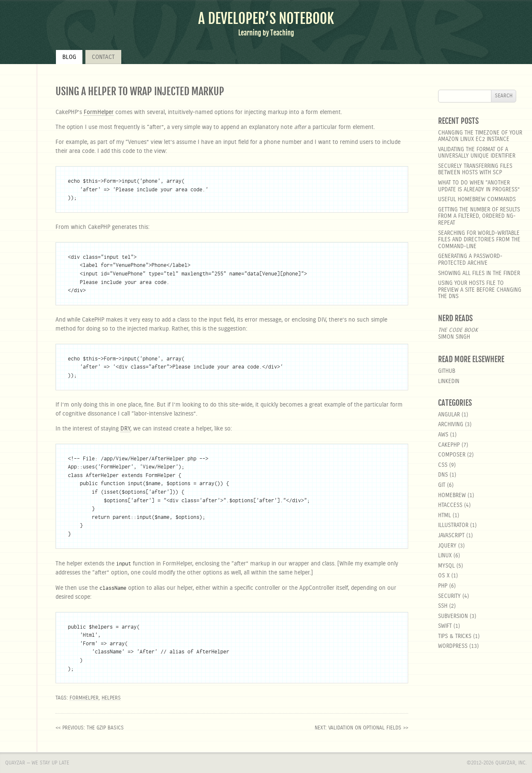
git (442, 485)
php (443, 586)
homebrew (452, 496)
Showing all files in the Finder (479, 274)
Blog (69, 57)
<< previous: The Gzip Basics (90, 728)
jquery (447, 546)
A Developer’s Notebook (266, 19)
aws (443, 435)
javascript (451, 536)
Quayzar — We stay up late (37, 763)
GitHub (447, 371)
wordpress (453, 646)
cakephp (449, 445)
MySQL (446, 566)
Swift (445, 626)
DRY (125, 429)
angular (449, 415)
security (449, 596)
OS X (444, 576)
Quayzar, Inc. (511, 763)
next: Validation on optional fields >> (361, 728)
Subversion (453, 616)
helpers (111, 698)
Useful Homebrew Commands (477, 200)
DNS (443, 475)
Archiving (451, 425)
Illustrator (453, 526)
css (443, 465)
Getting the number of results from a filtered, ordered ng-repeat (479, 217)
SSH (443, 606)
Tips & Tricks (455, 637)
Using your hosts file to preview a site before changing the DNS (480, 290)
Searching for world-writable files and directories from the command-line (479, 240)
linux (445, 556)
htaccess (450, 505)
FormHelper (99, 112)
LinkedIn (449, 382)
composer (452, 455)
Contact (103, 57)
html (444, 516)
